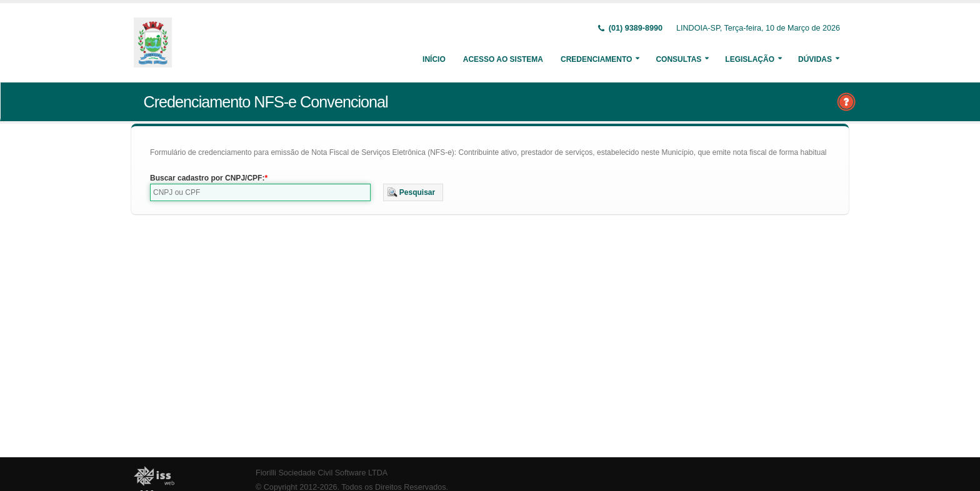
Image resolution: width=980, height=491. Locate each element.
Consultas (678, 59)
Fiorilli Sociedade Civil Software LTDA (322, 473)
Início (434, 59)
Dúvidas (815, 59)
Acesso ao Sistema (503, 59)
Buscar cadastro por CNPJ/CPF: (207, 178)
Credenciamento (596, 59)
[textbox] (260, 192)
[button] (413, 192)
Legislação (750, 59)
